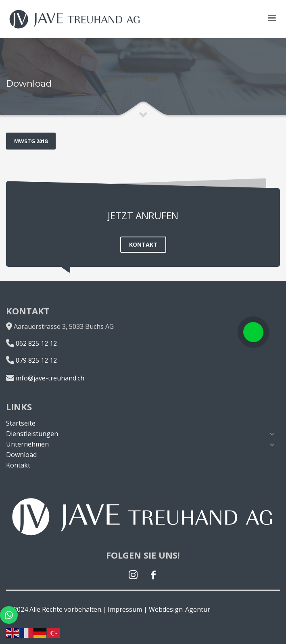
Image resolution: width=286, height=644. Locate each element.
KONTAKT (143, 244)
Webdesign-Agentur (180, 609)
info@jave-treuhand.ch (50, 378)
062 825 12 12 (36, 343)
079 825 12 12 (36, 360)
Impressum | (127, 609)
